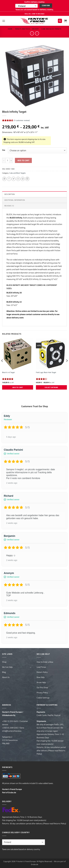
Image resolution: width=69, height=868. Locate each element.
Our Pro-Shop (42, 687)
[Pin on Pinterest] (23, 179)
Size (4, 150)
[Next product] (32, 33)
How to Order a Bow (45, 662)
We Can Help (7, 667)
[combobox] (26, 6)
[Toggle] (31, 667)
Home (10, 29)
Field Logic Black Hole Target (46, 372)
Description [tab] (10, 194)
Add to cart (23, 160)
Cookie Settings (43, 698)
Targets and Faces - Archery (27, 29)
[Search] (60, 21)
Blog (4, 672)
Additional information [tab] (15, 200)
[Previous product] (37, 33)
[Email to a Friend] (18, 179)
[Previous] (2, 366)
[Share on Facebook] (9, 179)
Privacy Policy (42, 693)
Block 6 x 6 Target (8, 372)
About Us (6, 677)
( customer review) (22, 120)
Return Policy (42, 672)
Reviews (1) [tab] (9, 206)
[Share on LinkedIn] (27, 179)
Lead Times (41, 667)
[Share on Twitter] (14, 179)
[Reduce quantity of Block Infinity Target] (4, 160)
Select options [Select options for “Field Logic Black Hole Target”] (51, 387)
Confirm (46, 5)
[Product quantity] (8, 160)
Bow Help (41, 677)
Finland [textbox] (22, 6)
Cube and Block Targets (51, 29)
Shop (4, 662)
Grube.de (12, 792)
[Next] (67, 366)
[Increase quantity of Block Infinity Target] (11, 160)
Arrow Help (41, 682)
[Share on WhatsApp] (4, 179)
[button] (4, 21)
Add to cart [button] (18, 387)
